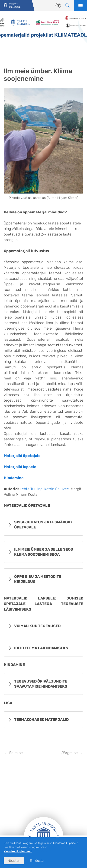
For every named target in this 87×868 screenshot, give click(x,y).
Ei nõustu (37, 861)
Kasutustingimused (18, 851)
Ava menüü (81, 6)
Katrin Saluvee (57, 489)
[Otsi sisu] (68, 6)
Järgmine (70, 753)
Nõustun (14, 861)
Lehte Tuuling (31, 489)
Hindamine (14, 478)
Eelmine (16, 753)
